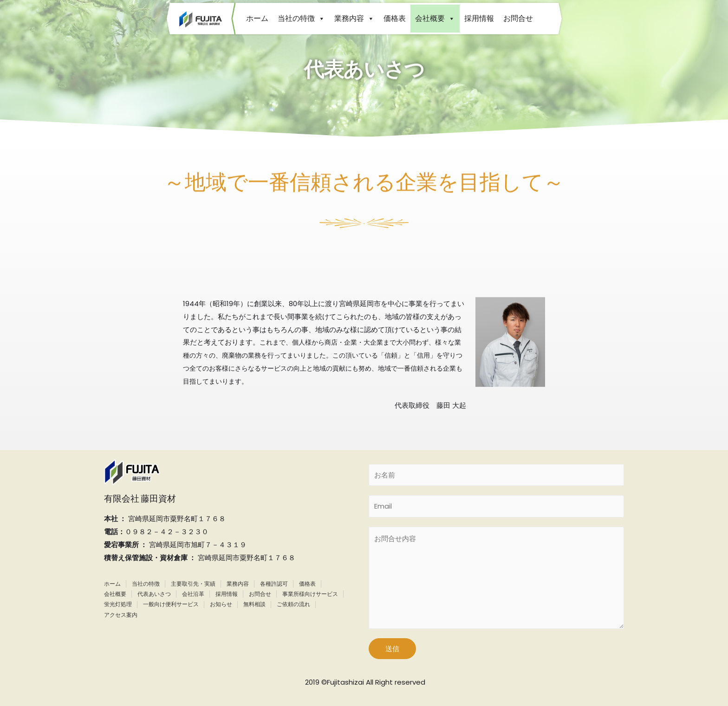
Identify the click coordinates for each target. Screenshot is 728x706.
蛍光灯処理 (118, 604)
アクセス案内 (121, 615)
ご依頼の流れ (293, 604)
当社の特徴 (301, 18)
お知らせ (221, 604)
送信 (392, 649)
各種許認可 (274, 584)
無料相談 (254, 604)
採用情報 (479, 18)
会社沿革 (193, 594)
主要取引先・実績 (193, 584)
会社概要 (435, 18)
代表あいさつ (154, 594)
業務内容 (354, 18)
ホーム (257, 18)
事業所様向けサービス (310, 594)
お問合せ (518, 18)
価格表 (395, 18)
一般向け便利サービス (171, 604)
